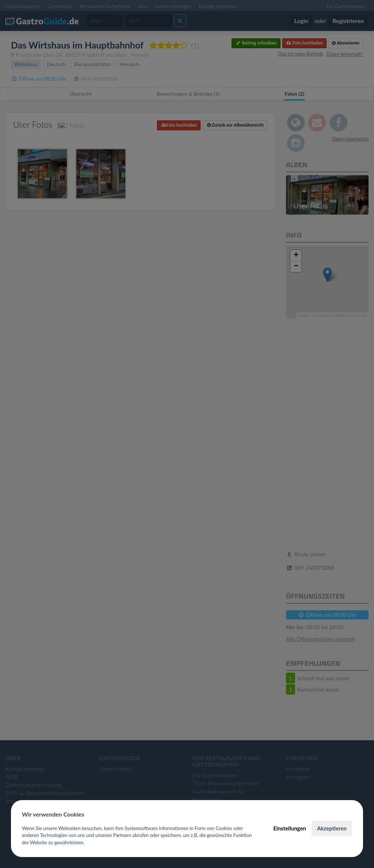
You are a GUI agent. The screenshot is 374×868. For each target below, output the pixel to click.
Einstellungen (290, 828)
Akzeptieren (332, 828)
